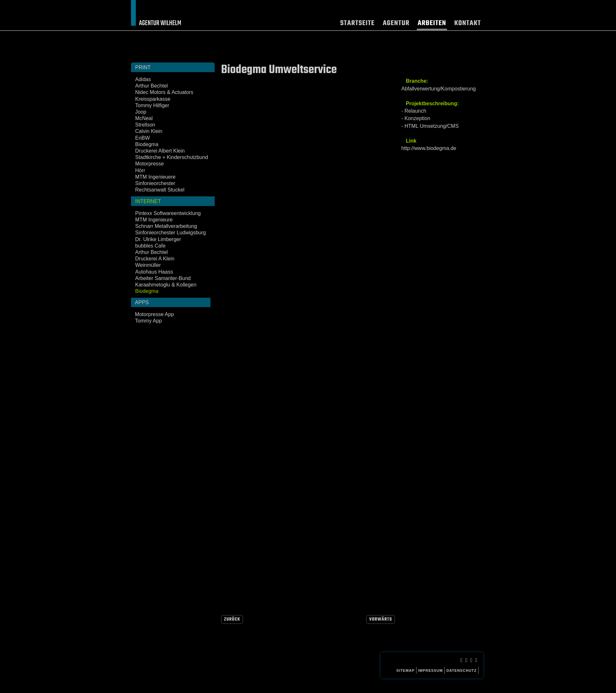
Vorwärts (381, 619)
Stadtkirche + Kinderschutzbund (172, 157)
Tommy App (148, 321)
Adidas (143, 79)
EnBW (142, 138)
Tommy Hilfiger (152, 105)
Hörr (140, 170)
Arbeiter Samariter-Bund (163, 278)
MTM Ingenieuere (155, 177)
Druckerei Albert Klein (160, 151)
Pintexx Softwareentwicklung (168, 213)
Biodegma (147, 144)
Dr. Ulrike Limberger (158, 239)
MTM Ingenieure (154, 220)
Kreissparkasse (153, 99)
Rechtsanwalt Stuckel (160, 190)
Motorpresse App (154, 314)
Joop (141, 112)
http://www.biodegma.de (429, 148)
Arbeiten (432, 24)
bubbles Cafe (150, 246)
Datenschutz (462, 670)
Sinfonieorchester (155, 183)
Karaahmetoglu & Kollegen (166, 285)
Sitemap (405, 670)
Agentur (396, 24)
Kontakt (468, 24)
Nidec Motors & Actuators (164, 92)
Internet (148, 201)
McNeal (144, 118)
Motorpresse (149, 164)
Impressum (430, 670)
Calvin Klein (149, 131)
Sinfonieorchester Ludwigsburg (171, 233)
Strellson (145, 125)
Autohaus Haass (154, 272)
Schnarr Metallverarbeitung (166, 226)
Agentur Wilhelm (160, 23)
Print (143, 67)
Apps (142, 302)
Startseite (357, 24)
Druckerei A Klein (155, 259)
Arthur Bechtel (151, 86)
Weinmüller (148, 265)
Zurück (232, 619)
